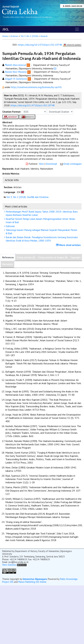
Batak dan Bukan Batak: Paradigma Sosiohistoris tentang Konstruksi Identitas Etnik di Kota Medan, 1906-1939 (41, 239)
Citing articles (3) (26, 257)
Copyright (75, 257)
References (8, 257)
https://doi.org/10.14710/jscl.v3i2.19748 (40, 45)
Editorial (10, 226)
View (41, 164)
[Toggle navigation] (77, 29)
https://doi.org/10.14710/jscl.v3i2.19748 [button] (33, 105)
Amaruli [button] (44, 36)
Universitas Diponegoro (35, 579)
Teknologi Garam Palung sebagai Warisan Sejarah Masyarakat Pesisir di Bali (41, 232)
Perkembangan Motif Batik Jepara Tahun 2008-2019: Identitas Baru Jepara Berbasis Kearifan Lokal (41, 213)
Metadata (7, 264)
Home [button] (5, 36)
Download (51, 164)
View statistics (9, 565)
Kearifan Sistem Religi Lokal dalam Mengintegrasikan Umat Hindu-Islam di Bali (40, 220)
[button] (3, 87)
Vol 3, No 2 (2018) (29, 36)
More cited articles (69, 245)
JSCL (6, 29)
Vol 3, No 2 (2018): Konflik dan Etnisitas (28, 197)
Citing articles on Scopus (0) (53, 257)
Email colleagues (73, 164)
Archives (14, 36)
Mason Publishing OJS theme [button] (32, 582)
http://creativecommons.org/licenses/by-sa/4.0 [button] (36, 87)
